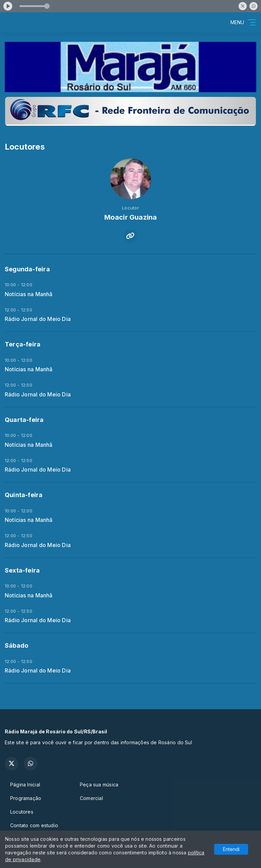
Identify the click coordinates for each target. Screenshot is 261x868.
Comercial (91, 798)
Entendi (231, 849)
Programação (26, 798)
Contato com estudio (34, 825)
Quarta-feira (24, 420)
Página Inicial (25, 785)
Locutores (22, 812)
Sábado (16, 645)
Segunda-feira (27, 269)
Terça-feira (23, 344)
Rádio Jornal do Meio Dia (38, 319)
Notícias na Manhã (29, 294)
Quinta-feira (24, 495)
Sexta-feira (22, 570)
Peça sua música (99, 785)
